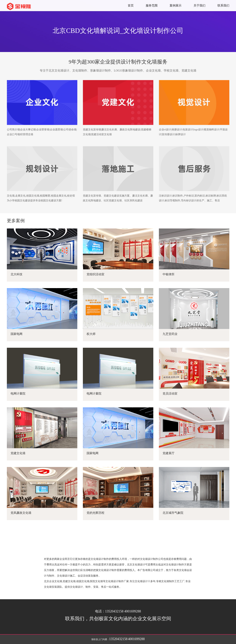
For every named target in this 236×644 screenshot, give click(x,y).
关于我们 (199, 5)
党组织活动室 (95, 274)
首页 (131, 5)
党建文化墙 (18, 453)
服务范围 (152, 5)
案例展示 (176, 5)
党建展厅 (169, 453)
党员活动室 (170, 394)
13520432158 (118, 639)
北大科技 (16, 274)
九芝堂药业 (170, 334)
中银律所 (169, 274)
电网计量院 (18, 394)
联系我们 (223, 5)
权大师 (91, 334)
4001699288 (136, 639)
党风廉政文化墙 (21, 513)
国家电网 (16, 334)
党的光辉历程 (95, 513)
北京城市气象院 (173, 513)
